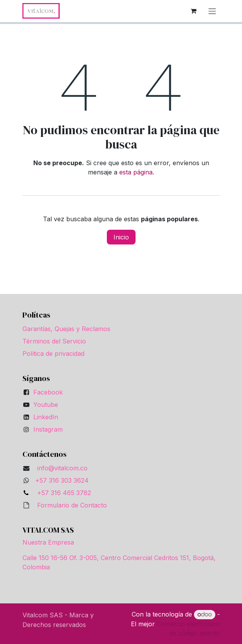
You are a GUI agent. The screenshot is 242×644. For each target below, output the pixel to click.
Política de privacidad (53, 354)
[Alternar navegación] (212, 11)
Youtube (46, 405)
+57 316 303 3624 (62, 480)
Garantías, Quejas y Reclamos (66, 329)
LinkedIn (46, 417)
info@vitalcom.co (62, 468)
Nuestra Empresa (48, 542)
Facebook (48, 392)
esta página (136, 172)
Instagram (48, 429)
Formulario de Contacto (72, 505)
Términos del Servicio (54, 341)
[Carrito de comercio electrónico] (194, 11)
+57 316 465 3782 (62, 493)
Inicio (121, 237)
